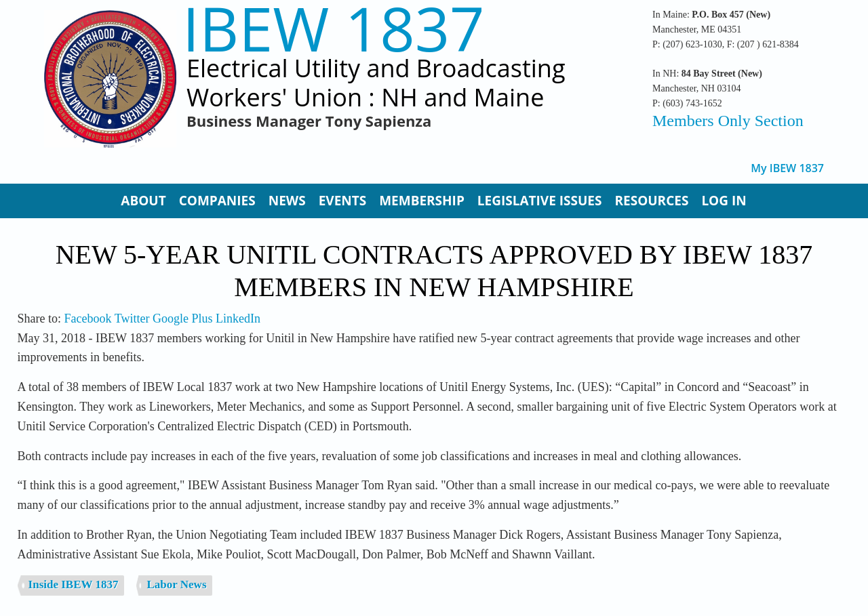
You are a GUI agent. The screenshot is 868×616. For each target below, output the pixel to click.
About (143, 201)
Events (343, 201)
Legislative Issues (540, 201)
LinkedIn (238, 319)
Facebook (88, 319)
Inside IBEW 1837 (74, 584)
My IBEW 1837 (787, 168)
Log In (724, 201)
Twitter (132, 319)
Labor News (177, 584)
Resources (651, 201)
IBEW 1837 (334, 28)
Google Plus (183, 319)
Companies (217, 201)
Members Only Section (728, 121)
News (287, 201)
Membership (422, 201)
